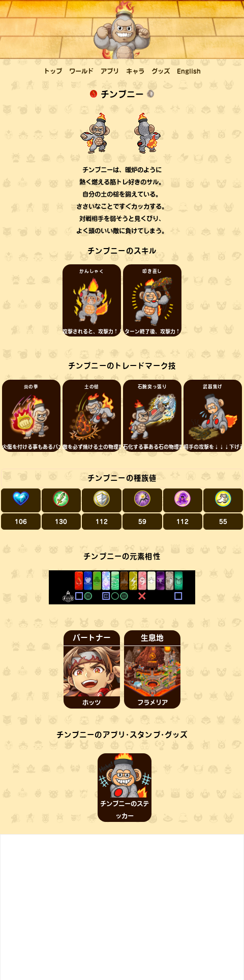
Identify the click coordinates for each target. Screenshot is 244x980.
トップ (53, 71)
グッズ (161, 71)
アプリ (110, 71)
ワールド (81, 71)
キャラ (135, 71)
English (189, 71)
